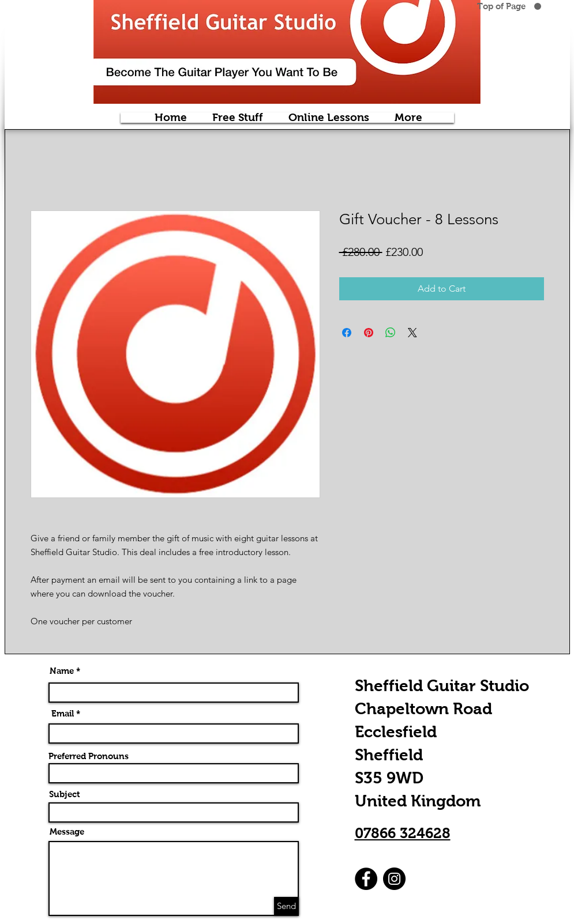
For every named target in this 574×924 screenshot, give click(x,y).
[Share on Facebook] (347, 333)
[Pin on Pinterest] (369, 333)
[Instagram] (394, 879)
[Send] (286, 906)
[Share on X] (412, 333)
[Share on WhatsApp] (391, 333)
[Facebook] (366, 879)
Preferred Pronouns (89, 756)
